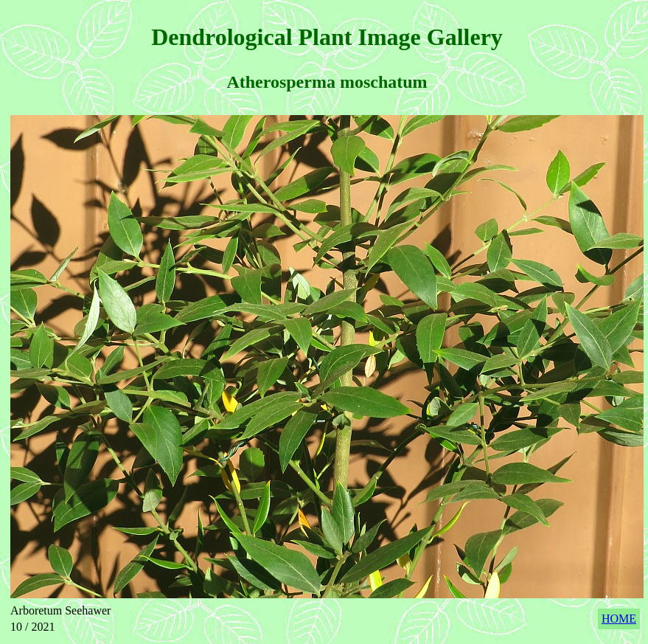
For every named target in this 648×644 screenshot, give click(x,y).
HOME (619, 619)
